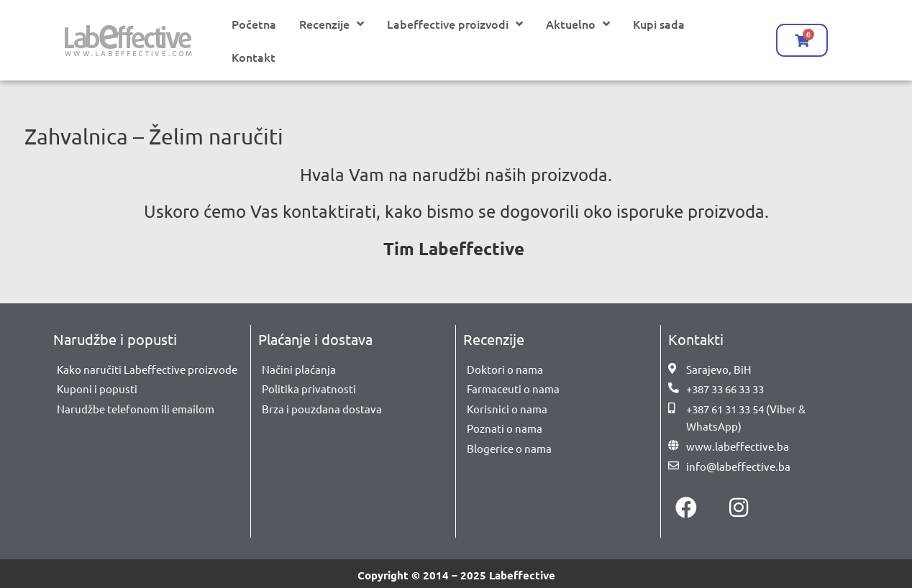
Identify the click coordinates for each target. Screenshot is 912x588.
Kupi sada (659, 24)
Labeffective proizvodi (455, 24)
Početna (254, 24)
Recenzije (332, 24)
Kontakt (254, 57)
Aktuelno (578, 24)
